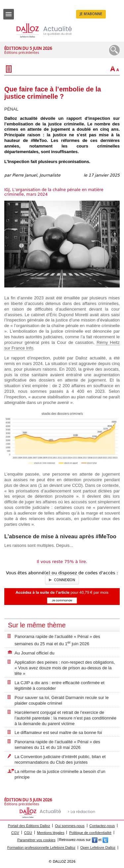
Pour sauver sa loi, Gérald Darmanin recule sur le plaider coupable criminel (62, 700)
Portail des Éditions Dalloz (29, 826)
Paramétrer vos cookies (36, 840)
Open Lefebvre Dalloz (98, 848)
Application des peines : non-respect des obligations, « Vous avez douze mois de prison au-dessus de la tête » (65, 668)
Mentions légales (51, 833)
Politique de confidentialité (90, 833)
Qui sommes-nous (70, 826)
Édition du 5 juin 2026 (28, 48)
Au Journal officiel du (34, 653)
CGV (15, 833)
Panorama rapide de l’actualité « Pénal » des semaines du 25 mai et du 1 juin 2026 (57, 640)
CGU (28, 833)
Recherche (114, 50)
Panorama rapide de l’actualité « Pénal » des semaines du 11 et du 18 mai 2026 (57, 745)
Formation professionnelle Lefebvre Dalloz (41, 848)
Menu (9, 17)
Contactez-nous (102, 826)
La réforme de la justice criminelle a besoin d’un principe (60, 774)
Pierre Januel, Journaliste (36, 175)
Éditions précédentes (22, 53)
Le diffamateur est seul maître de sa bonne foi (58, 733)
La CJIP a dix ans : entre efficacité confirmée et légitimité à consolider (60, 685)
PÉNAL (11, 109)
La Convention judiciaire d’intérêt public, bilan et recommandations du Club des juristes (60, 759)
